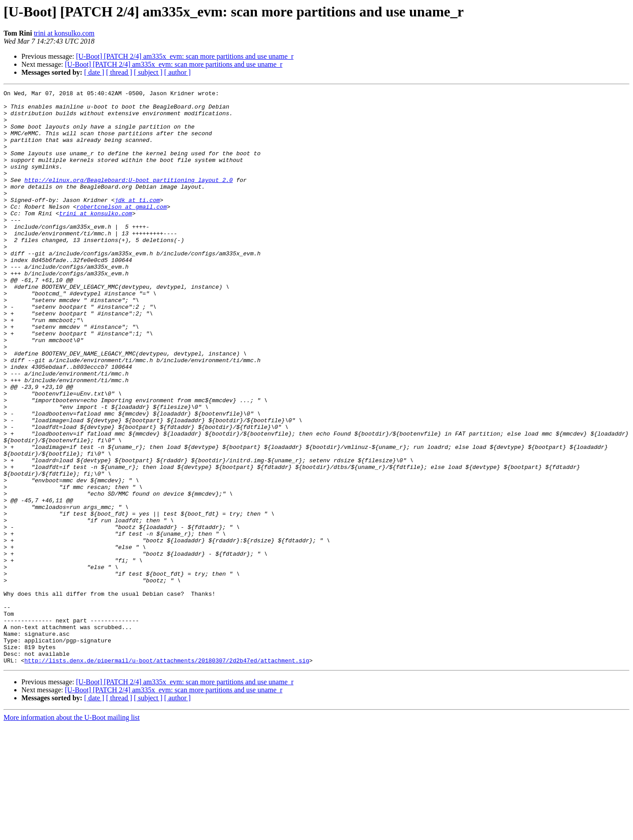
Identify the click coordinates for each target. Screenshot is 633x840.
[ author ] (178, 72)
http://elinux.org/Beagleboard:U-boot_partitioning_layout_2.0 (129, 198)
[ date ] (94, 72)
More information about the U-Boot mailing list (72, 832)
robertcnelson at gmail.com (122, 230)
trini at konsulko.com (64, 33)
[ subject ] (148, 72)
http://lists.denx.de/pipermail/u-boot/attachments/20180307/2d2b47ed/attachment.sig (167, 775)
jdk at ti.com (137, 222)
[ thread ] (119, 72)
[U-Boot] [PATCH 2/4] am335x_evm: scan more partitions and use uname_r (185, 56)
